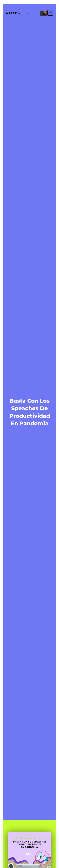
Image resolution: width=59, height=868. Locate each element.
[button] (50, 13)
